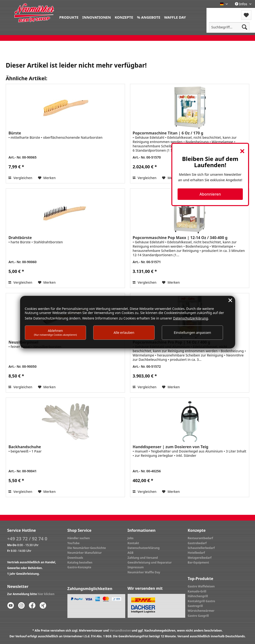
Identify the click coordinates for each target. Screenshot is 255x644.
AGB (131, 553)
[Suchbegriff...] (229, 27)
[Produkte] (69, 17)
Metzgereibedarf (200, 558)
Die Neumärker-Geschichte (87, 548)
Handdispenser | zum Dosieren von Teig (171, 447)
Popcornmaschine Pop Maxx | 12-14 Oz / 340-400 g (180, 238)
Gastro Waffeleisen (201, 586)
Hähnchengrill (198, 596)
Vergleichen (20, 178)
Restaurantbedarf (200, 538)
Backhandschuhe (25, 447)
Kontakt (133, 543)
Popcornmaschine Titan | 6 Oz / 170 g (168, 133)
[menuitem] (69, 17)
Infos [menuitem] (241, 4)
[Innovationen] (97, 17)
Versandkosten (120, 631)
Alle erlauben (124, 333)
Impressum (136, 567)
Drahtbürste (20, 238)
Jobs (131, 538)
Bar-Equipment (198, 562)
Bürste (15, 133)
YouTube (73, 543)
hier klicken (46, 594)
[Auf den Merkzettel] (47, 178)
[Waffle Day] (175, 17)
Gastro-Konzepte (79, 567)
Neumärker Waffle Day (144, 572)
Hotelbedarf (196, 553)
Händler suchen (79, 538)
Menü (219, 12)
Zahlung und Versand (143, 558)
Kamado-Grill (197, 591)
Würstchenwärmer (201, 611)
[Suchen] (244, 27)
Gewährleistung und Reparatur (150, 562)
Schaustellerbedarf (201, 548)
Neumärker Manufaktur (85, 553)
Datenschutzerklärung (144, 548)
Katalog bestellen (80, 562)
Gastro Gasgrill (198, 616)
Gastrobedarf (197, 543)
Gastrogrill (195, 606)
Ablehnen (55, 332)
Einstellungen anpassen (192, 333)
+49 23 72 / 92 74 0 (27, 539)
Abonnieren (210, 194)
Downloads (75, 558)
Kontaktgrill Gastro (201, 601)
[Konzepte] (124, 17)
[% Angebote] (149, 17)
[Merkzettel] (246, 15)
